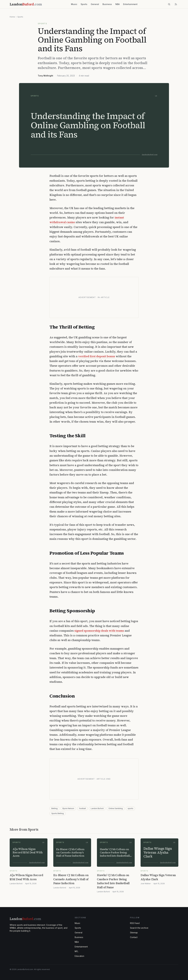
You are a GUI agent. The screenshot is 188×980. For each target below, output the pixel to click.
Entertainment (130, 4)
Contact (134, 937)
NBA (117, 4)
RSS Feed (135, 923)
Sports (84, 4)
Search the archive (139, 928)
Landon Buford (97, 808)
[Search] (169, 4)
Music (74, 4)
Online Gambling (116, 808)
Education (79, 956)
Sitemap (134, 933)
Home (12, 17)
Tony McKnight (45, 76)
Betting (54, 808)
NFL (77, 951)
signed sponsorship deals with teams (99, 631)
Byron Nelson (68, 808)
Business (107, 4)
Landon (25, 919)
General (95, 4)
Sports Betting (58, 813)
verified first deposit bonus (97, 356)
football (82, 808)
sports (130, 808)
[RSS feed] (176, 4)
